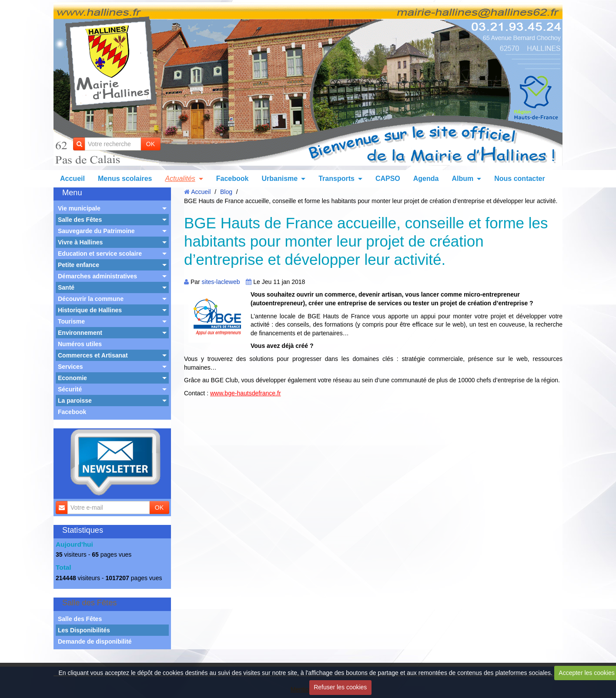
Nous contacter (519, 179)
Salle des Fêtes (80, 220)
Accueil (72, 179)
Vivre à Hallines (80, 242)
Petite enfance (79, 265)
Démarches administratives (97, 276)
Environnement (80, 333)
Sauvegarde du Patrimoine (96, 231)
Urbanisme (280, 179)
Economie (72, 378)
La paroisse (75, 401)
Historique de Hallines (90, 310)
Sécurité (70, 389)
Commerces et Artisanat (93, 355)
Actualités (180, 179)
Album (462, 179)
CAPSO (388, 179)
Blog (226, 192)
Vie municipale (79, 208)
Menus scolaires (125, 179)
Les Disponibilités (84, 630)
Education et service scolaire (100, 254)
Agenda (426, 179)
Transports (336, 179)
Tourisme (71, 321)
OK (151, 144)
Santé (66, 287)
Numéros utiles (80, 344)
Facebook (233, 179)
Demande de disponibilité (95, 641)
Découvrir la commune (91, 299)
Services (70, 367)
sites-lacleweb (221, 282)
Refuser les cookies (340, 687)
